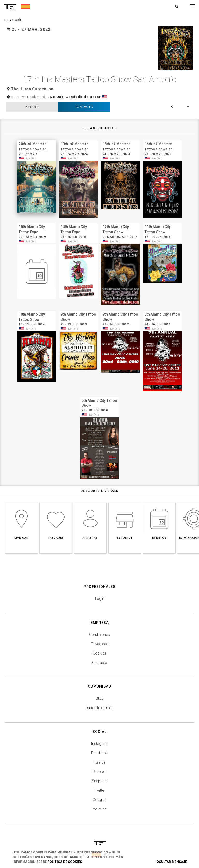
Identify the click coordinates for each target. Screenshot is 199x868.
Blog (100, 694)
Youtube (100, 804)
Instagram (100, 739)
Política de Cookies (65, 862)
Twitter (100, 786)
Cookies (99, 649)
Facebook (99, 748)
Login (100, 594)
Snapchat (100, 776)
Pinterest (100, 767)
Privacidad (100, 639)
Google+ (99, 795)
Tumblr (100, 758)
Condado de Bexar (83, 92)
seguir (32, 102)
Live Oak (55, 92)
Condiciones (99, 630)
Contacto (84, 102)
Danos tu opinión (99, 703)
